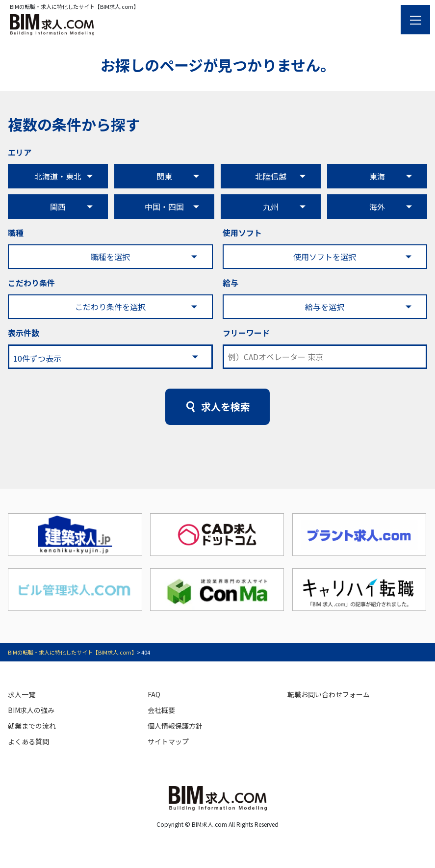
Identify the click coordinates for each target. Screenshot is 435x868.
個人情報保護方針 (175, 726)
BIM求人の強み (31, 710)
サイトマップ (168, 741)
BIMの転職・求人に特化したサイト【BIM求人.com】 (72, 652)
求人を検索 (226, 407)
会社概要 (161, 710)
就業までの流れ (32, 726)
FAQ (154, 694)
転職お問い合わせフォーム (329, 694)
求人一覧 (22, 694)
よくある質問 (28, 741)
